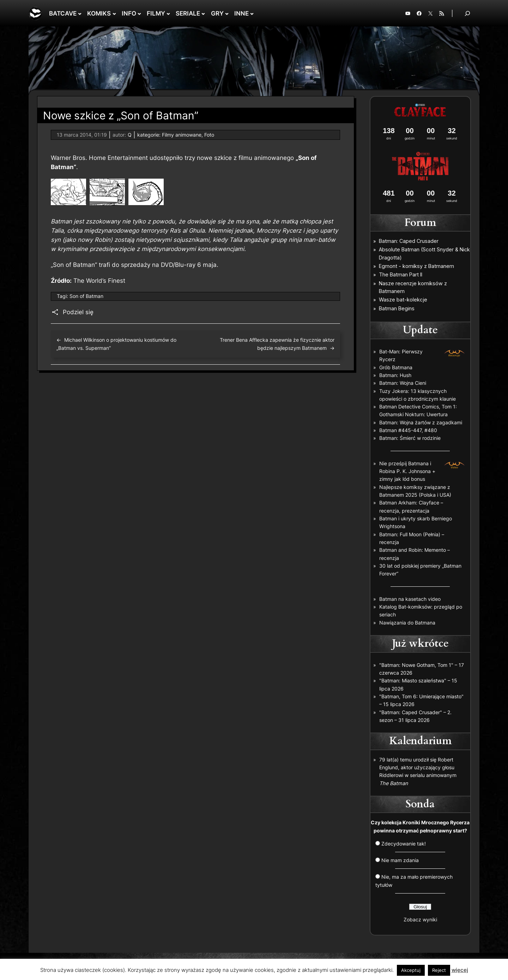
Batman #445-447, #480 (408, 430)
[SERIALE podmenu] (203, 13)
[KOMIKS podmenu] (114, 13)
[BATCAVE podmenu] (80, 13)
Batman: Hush (395, 375)
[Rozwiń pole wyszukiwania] (467, 13)
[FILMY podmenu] (168, 13)
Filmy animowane (182, 135)
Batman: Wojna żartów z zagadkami (421, 422)
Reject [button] (439, 970)
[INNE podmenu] (252, 13)
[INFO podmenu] (139, 13)
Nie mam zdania (400, 860)
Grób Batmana (396, 367)
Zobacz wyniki (420, 919)
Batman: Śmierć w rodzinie (410, 438)
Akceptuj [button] (411, 970)
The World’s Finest (99, 281)
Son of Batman (86, 296)
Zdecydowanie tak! (404, 844)
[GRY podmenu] (227, 13)
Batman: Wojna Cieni (403, 383)
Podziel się (78, 312)
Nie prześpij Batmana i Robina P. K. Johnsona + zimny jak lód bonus (407, 471)
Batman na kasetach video (410, 599)
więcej (460, 970)
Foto (209, 135)
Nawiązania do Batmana (407, 623)
